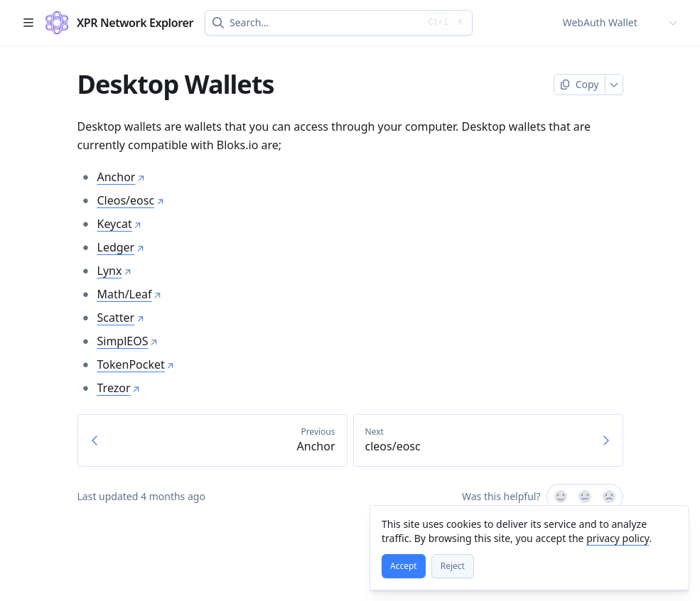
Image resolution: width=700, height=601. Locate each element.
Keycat (120, 224)
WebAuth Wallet (600, 22)
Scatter (121, 318)
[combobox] (324, 23)
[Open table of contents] (28, 23)
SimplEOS (128, 341)
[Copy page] (580, 85)
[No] (610, 497)
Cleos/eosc (131, 200)
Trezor (119, 388)
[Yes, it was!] (560, 497)
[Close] (672, 523)
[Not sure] (585, 497)
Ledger (121, 247)
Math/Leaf (130, 294)
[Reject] (453, 566)
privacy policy (618, 538)
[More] (614, 85)
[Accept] (404, 566)
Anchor (122, 177)
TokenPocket (136, 364)
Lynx (115, 271)
